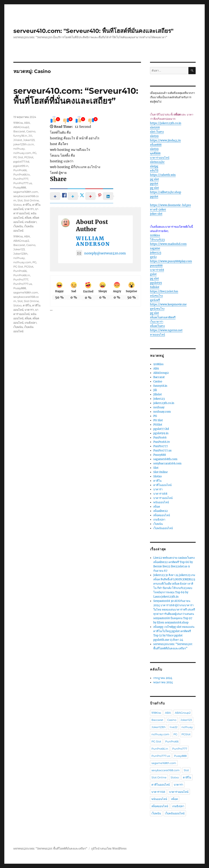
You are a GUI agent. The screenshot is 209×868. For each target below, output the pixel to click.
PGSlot (29, 157)
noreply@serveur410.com (101, 253)
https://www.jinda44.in (165, 140)
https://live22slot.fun (164, 291)
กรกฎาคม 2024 (163, 678)
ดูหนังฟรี (155, 300)
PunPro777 (21, 179)
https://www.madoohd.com (168, 244)
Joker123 (29, 140)
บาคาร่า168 (157, 270)
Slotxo (17, 205)
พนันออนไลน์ (161, 502)
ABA (27, 123)
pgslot (154, 184)
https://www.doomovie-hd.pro (170, 205)
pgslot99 (156, 283)
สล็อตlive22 (161, 511)
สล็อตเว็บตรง (157, 326)
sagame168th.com (26, 192)
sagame (155, 248)
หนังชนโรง (156, 296)
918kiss (155, 235)
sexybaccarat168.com (167, 463)
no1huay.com (22, 153)
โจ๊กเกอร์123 (157, 240)
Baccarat (19, 131)
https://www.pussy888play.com (171, 261)
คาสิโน (27, 205)
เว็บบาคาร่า (157, 322)
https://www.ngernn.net (166, 330)
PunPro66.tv (22, 174)
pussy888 (156, 266)
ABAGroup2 (21, 127)
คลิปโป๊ (154, 171)
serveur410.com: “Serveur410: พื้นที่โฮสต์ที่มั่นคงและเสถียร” (76, 96)
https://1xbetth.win (163, 175)
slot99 (154, 136)
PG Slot (18, 157)
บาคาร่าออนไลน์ (160, 158)
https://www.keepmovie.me (168, 304)
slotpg (154, 166)
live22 (174, 727)
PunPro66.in (22, 275)
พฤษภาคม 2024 (163, 682)
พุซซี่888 (155, 153)
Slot (20, 200)
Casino (31, 131)
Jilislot (18, 140)
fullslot (155, 287)
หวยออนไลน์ (158, 335)
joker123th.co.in (24, 144)
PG (34, 153)
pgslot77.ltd (21, 162)
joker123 (156, 253)
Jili (30, 136)
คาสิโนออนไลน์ (162, 485)
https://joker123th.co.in (166, 123)
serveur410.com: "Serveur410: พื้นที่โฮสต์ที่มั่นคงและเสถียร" (93, 31)
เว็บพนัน (18, 226)
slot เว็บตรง (157, 132)
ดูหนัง (153, 257)
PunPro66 (20, 170)
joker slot (156, 214)
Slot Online (31, 200)
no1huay (19, 149)
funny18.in (20, 136)
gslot (153, 274)
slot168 (155, 128)
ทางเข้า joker (158, 209)
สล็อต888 (156, 145)
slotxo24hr (157, 162)
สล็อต (28, 218)
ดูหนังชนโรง (157, 309)
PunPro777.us (23, 183)
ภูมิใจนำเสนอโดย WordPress (109, 849)
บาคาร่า (29, 209)
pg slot (154, 179)
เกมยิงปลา (31, 222)
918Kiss (18, 123)
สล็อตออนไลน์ (162, 515)
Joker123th (20, 254)
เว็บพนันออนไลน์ (163, 528)
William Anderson (93, 241)
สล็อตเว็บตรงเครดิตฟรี (163, 317)
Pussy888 (20, 187)
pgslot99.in (21, 166)
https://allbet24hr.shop (166, 192)
